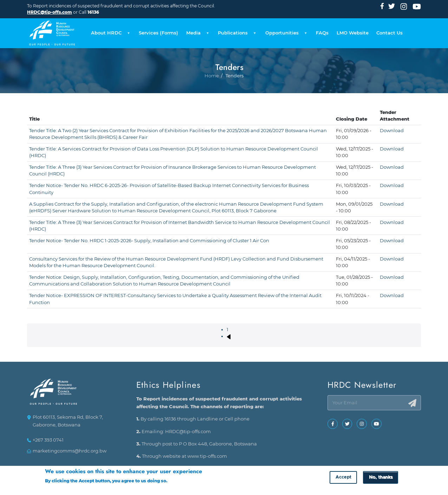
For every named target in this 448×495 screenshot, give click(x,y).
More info (179, 482)
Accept (343, 478)
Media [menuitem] (197, 35)
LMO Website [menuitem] (353, 33)
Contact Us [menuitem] (389, 33)
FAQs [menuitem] (322, 33)
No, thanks (381, 478)
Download (392, 131)
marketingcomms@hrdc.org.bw (70, 454)
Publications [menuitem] (236, 35)
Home (212, 100)
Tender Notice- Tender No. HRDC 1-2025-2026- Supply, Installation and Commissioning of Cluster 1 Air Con (149, 241)
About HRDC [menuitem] (109, 35)
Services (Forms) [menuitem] (158, 33)
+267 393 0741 (48, 443)
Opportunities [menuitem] (285, 35)
